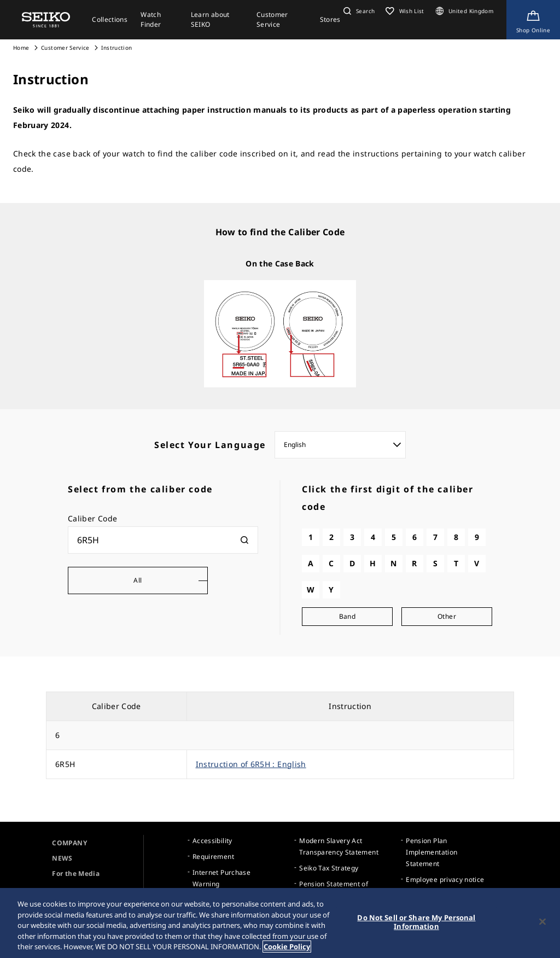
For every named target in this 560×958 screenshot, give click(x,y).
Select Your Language (210, 445)
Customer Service (65, 48)
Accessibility (212, 841)
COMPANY (69, 843)
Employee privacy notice (445, 879)
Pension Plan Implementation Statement (431, 852)
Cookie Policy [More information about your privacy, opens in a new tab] (287, 947)
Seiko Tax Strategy (329, 868)
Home (21, 48)
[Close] (542, 922)
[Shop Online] (533, 20)
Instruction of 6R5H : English (251, 764)
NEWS (62, 858)
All (138, 580)
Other (447, 616)
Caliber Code (92, 518)
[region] (280, 923)
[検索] (244, 540)
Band (347, 616)
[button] (358, 11)
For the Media (76, 873)
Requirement (213, 857)
